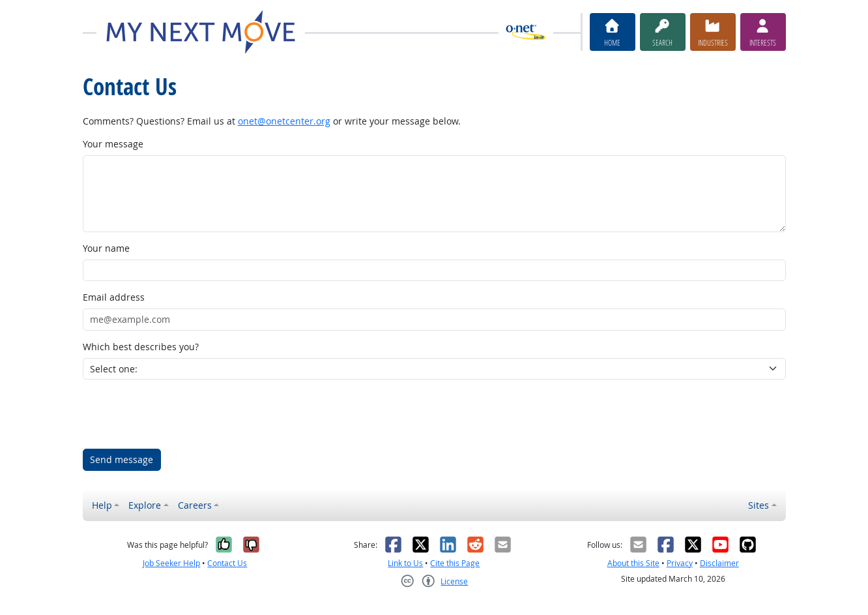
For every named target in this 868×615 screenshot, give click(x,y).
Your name (106, 248)
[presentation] (182, 414)
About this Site (633, 563)
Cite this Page (455, 563)
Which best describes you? (141, 347)
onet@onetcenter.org (284, 121)
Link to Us (405, 563)
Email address (114, 297)
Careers (195, 505)
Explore (145, 505)
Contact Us (227, 563)
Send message (122, 459)
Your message (113, 144)
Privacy (680, 563)
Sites (759, 505)
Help (102, 505)
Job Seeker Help (171, 563)
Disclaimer (719, 563)
